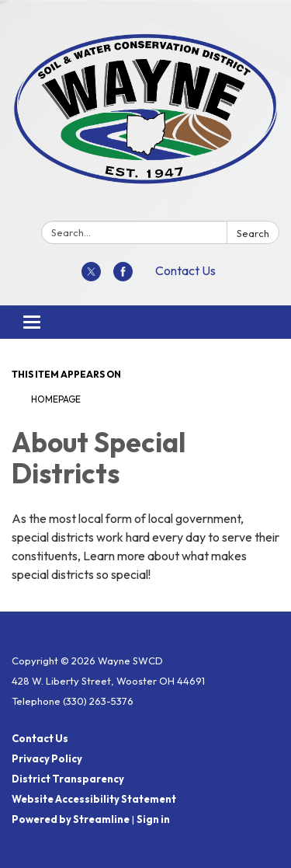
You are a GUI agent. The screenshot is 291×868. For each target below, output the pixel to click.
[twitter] (91, 277)
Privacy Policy (47, 758)
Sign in (153, 819)
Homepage (56, 399)
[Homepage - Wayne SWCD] (145, 113)
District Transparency (68, 779)
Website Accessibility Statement (94, 799)
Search (253, 233)
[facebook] (123, 277)
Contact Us (185, 270)
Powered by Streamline (71, 819)
